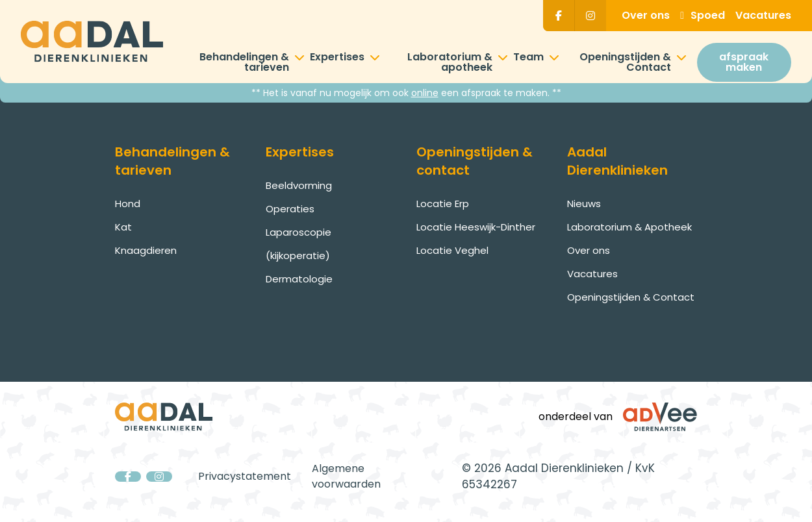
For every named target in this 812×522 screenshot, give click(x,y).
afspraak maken (744, 62)
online (425, 93)
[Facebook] (559, 16)
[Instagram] (590, 16)
